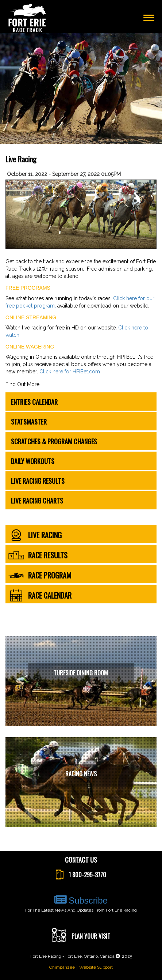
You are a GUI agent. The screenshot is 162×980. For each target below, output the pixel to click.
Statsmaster (29, 422)
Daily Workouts (33, 461)
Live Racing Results (38, 481)
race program (40, 575)
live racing (35, 535)
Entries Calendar (34, 402)
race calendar (40, 595)
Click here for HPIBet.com (70, 372)
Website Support (96, 967)
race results (38, 555)
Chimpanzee (62, 967)
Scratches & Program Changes (54, 441)
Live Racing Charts (37, 501)
